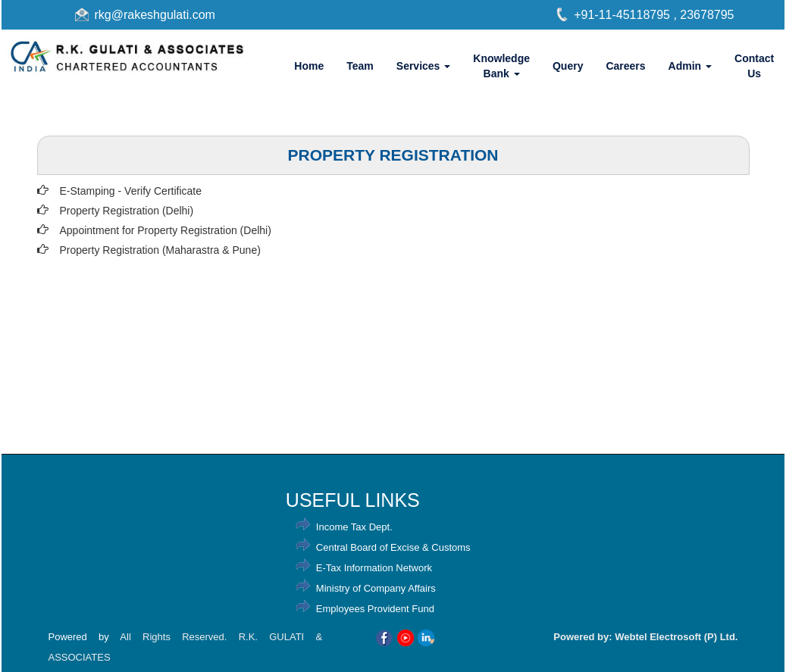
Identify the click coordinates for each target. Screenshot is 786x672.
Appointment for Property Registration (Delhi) (166, 230)
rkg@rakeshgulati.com (155, 15)
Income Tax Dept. (354, 527)
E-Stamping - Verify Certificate (131, 191)
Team (360, 66)
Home (309, 66)
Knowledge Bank (501, 66)
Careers (625, 66)
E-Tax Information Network (374, 568)
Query (568, 66)
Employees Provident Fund (375, 609)
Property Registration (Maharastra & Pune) (160, 250)
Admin (690, 66)
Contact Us (754, 66)
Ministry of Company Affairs (376, 588)
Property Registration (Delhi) (127, 211)
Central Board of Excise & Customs (393, 547)
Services (424, 66)
